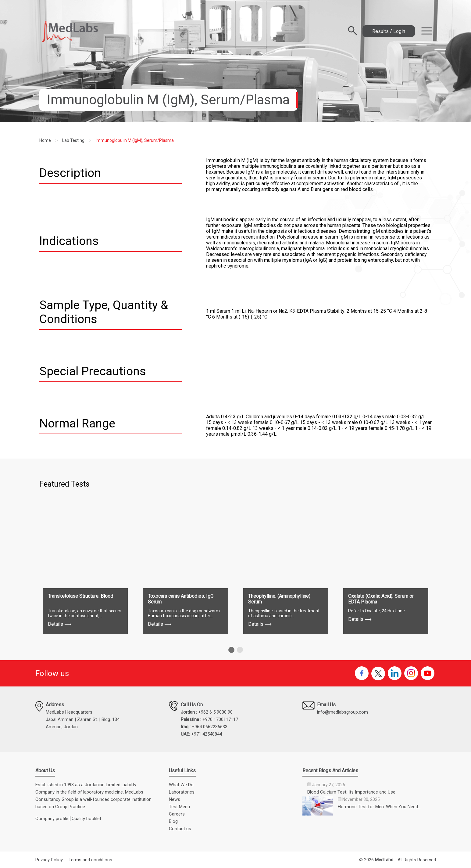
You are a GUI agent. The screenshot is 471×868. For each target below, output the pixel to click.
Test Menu (179, 807)
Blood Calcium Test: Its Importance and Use (351, 792)
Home (45, 140)
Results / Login (389, 31)
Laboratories (182, 792)
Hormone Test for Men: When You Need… (379, 807)
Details (60, 624)
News (175, 799)
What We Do (181, 785)
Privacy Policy (49, 860)
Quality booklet (86, 819)
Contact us (180, 829)
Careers (177, 814)
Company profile (52, 819)
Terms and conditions (90, 860)
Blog (173, 821)
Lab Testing (73, 140)
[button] (231, 650)
